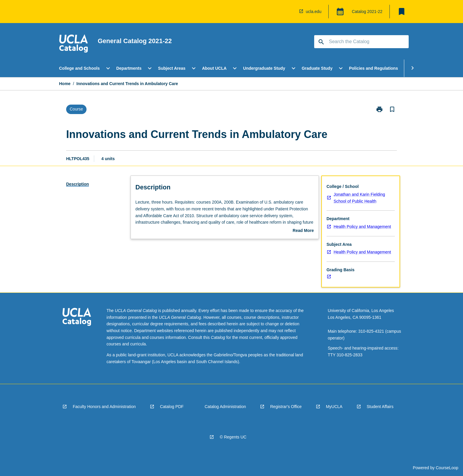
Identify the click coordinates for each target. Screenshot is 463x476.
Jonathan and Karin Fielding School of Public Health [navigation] (359, 198)
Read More (303, 231)
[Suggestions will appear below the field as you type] (362, 42)
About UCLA (214, 68)
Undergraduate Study (264, 68)
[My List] (402, 12)
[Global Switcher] (340, 12)
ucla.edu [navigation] (314, 12)
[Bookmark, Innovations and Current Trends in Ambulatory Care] (392, 109)
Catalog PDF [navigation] (172, 407)
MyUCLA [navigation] (334, 407)
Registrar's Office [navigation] (286, 407)
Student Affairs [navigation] (380, 407)
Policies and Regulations (374, 68)
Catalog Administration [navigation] (225, 407)
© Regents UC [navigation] (233, 437)
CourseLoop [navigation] (447, 468)
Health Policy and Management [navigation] (362, 227)
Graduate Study (317, 68)
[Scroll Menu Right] (413, 68)
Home (65, 84)
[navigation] (291, 12)
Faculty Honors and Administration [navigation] (104, 407)
